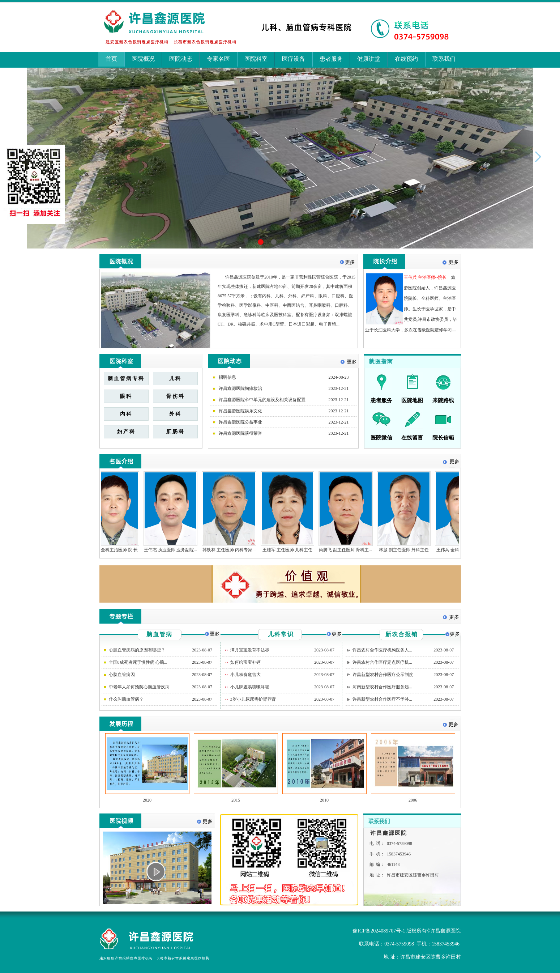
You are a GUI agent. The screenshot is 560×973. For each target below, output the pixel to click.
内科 (126, 414)
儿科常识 (281, 634)
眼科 (126, 396)
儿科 (175, 379)
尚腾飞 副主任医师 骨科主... (349, 550)
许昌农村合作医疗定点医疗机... (382, 662)
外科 (175, 414)
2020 (147, 800)
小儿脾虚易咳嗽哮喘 (250, 687)
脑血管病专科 (126, 379)
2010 (324, 800)
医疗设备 (294, 59)
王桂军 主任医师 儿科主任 (291, 550)
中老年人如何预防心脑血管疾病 (139, 687)
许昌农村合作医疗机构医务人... (382, 650)
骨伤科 (176, 396)
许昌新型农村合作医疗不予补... (382, 699)
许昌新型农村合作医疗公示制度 (383, 675)
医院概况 (143, 59)
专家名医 (218, 59)
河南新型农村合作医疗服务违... (382, 687)
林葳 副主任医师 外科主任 (407, 550)
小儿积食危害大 (245, 675)
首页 (111, 59)
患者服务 (331, 59)
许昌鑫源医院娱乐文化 (240, 411)
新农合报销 (402, 634)
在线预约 (406, 59)
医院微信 (381, 438)
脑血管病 (159, 634)
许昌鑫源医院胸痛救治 (240, 388)
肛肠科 (176, 432)
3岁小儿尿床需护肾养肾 (253, 699)
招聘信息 (227, 377)
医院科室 (256, 59)
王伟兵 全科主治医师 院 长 (116, 550)
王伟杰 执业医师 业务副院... (174, 550)
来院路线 (443, 400)
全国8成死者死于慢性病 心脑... (138, 662)
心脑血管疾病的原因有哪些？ (137, 650)
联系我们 (444, 59)
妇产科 (126, 432)
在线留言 (412, 438)
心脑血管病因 (122, 675)
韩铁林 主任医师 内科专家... (232, 550)
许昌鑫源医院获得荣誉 (240, 433)
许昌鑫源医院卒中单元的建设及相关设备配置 (262, 400)
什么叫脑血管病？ (126, 699)
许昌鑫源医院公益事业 (240, 422)
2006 (413, 800)
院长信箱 (443, 438)
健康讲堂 (369, 59)
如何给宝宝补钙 (245, 662)
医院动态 (181, 59)
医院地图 (412, 400)
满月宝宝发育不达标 (250, 650)
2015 (236, 800)
